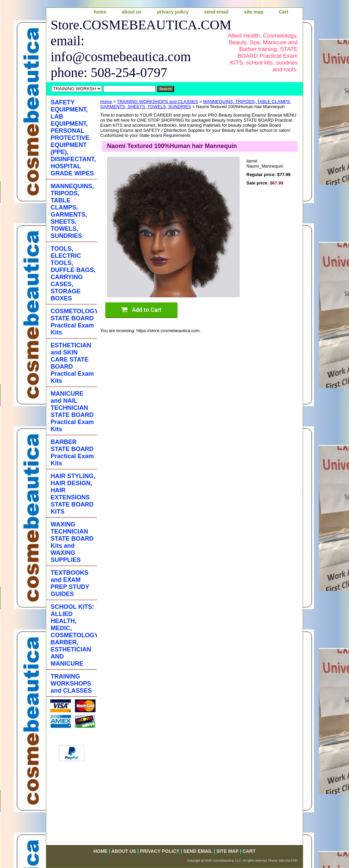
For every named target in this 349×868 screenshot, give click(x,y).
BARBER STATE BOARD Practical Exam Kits (72, 453)
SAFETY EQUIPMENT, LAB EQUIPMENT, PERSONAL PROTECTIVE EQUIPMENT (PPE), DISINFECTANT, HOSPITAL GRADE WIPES (73, 138)
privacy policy (173, 12)
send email (216, 12)
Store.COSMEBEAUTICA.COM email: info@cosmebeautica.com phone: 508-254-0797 (133, 49)
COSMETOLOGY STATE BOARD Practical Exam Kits (74, 322)
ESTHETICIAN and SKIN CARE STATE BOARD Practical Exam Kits (72, 363)
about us (132, 12)
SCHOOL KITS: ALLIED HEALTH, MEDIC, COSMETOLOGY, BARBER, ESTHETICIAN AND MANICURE (74, 635)
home (100, 12)
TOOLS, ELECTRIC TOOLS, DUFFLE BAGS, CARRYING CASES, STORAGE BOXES (73, 274)
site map (254, 12)
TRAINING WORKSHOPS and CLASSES (157, 102)
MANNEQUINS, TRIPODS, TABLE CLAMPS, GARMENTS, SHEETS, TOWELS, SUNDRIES (72, 211)
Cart (284, 12)
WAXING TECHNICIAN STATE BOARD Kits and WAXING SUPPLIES (72, 542)
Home (106, 102)
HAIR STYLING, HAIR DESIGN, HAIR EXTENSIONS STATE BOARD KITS (73, 494)
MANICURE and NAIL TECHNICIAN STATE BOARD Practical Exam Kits (72, 411)
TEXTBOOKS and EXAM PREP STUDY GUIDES (70, 583)
